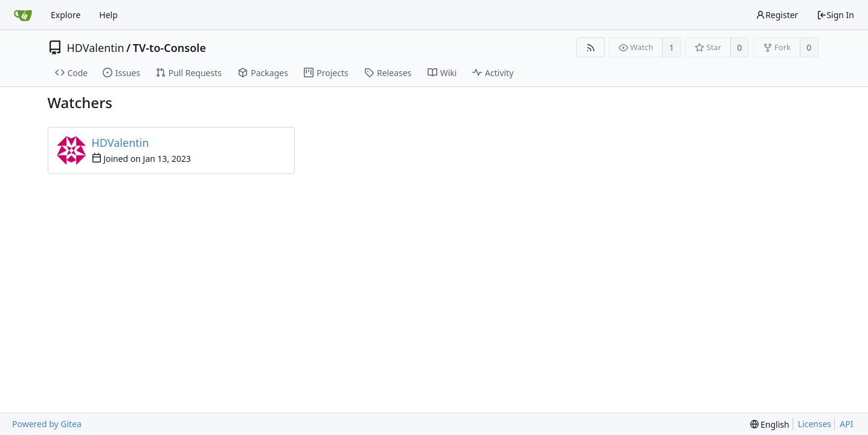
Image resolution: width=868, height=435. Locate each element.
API (846, 424)
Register (777, 15)
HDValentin (96, 48)
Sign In (835, 15)
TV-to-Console (169, 48)
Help (108, 15)
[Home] (23, 15)
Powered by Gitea (47, 424)
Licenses (815, 424)
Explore (66, 15)
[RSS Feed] (590, 47)
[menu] (770, 424)
